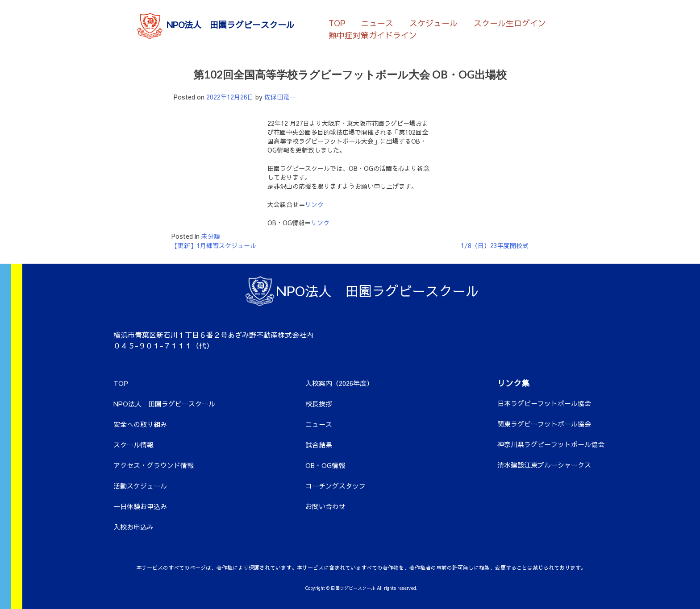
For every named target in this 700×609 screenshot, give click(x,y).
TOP (337, 23)
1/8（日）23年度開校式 (495, 245)
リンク (314, 204)
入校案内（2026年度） (339, 383)
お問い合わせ (325, 506)
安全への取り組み (140, 424)
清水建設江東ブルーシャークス (544, 465)
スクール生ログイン (510, 23)
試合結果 (319, 445)
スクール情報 (133, 445)
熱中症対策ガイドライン (373, 35)
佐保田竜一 (280, 97)
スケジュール (433, 23)
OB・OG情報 (325, 465)
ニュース (377, 23)
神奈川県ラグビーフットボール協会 (551, 444)
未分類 (211, 236)
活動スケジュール (140, 486)
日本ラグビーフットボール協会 (544, 403)
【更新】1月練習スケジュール (214, 245)
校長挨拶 (319, 404)
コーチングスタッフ (335, 486)
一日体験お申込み (140, 506)
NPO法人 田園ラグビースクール (164, 404)
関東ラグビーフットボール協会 (544, 424)
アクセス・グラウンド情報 (154, 465)
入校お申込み (133, 527)
